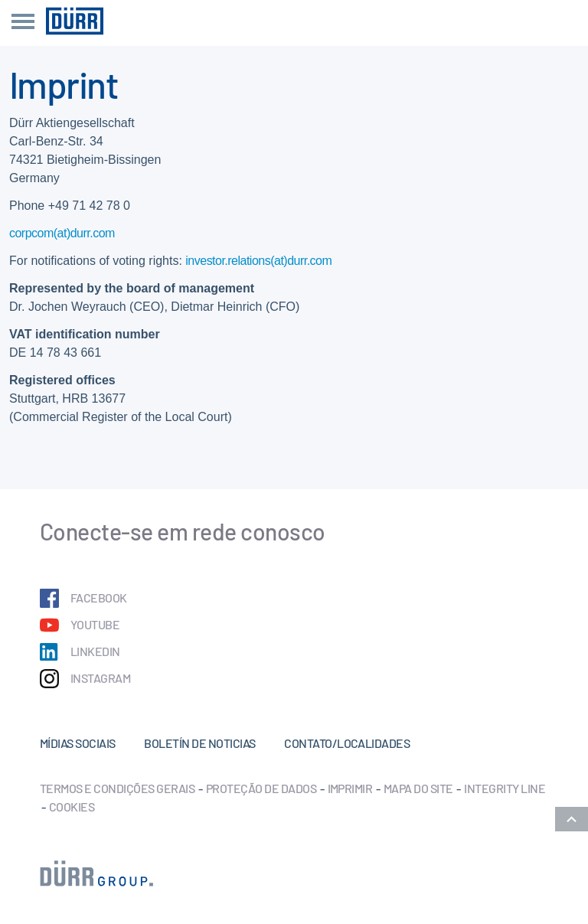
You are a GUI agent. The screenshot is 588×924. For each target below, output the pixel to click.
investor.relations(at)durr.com (258, 261)
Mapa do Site (418, 788)
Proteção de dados (261, 788)
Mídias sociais (78, 743)
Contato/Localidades (347, 743)
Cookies (72, 806)
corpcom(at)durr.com (62, 233)
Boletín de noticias (199, 743)
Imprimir (350, 788)
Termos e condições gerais (117, 788)
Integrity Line (505, 788)
